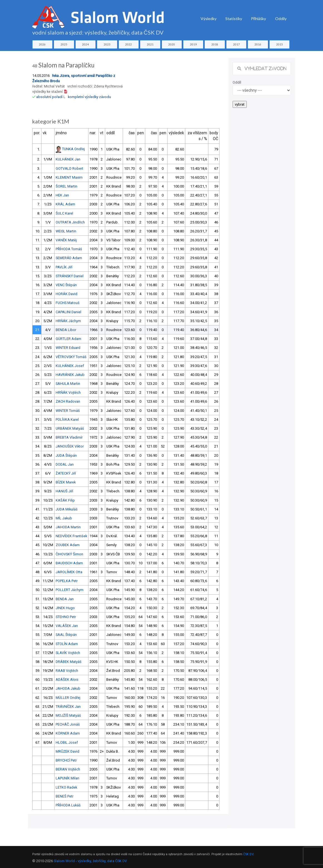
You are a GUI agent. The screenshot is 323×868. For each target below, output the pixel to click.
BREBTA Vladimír (69, 437)
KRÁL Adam (65, 204)
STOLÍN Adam (67, 644)
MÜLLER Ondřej (68, 698)
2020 (172, 44)
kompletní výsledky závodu (89, 97)
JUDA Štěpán (66, 455)
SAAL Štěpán (66, 635)
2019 (193, 44)
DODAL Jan (65, 464)
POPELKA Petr (67, 581)
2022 (129, 44)
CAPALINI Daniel (68, 312)
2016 (258, 44)
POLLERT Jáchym (70, 590)
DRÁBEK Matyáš (69, 662)
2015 (280, 44)
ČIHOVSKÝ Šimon (69, 554)
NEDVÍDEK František (71, 536)
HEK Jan (62, 195)
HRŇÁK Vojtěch (68, 392)
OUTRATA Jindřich (70, 222)
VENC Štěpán (66, 285)
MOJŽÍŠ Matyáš (68, 715)
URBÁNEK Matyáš (70, 428)
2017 (236, 44)
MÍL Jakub (64, 518)
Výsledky (209, 19)
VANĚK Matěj (66, 240)
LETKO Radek (66, 787)
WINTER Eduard (68, 348)
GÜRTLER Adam (68, 339)
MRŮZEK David (67, 751)
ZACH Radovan (68, 401)
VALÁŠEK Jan (67, 626)
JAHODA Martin (68, 527)
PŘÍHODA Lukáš (68, 805)
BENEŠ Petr (65, 796)
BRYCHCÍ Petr (66, 760)
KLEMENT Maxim (69, 177)
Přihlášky (259, 19)
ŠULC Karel (64, 213)
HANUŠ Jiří (64, 491)
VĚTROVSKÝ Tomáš (71, 357)
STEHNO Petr (66, 617)
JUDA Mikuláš (67, 509)
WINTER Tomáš (68, 411)
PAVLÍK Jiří (64, 267)
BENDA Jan (65, 599)
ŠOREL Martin (66, 186)
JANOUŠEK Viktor (70, 446)
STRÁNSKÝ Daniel (70, 276)
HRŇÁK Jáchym (68, 321)
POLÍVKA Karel (67, 420)
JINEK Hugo (65, 608)
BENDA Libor (66, 330)
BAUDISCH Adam (69, 563)
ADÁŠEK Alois (67, 679)
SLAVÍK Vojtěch (68, 653)
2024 (85, 44)
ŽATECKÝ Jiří (66, 473)
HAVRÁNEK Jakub (70, 375)
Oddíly (281, 19)
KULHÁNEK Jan (68, 159)
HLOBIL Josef (67, 742)
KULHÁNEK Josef (70, 366)
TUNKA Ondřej (73, 149)
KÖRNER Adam (68, 733)
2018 (215, 44)
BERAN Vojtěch (68, 769)
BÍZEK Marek (66, 482)
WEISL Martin (66, 231)
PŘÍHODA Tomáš (69, 249)
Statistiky (234, 19)
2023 (107, 44)
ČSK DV (248, 854)
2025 (64, 44)
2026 (42, 44)
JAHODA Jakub (68, 688)
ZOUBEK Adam (68, 545)
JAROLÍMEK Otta (69, 572)
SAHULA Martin (68, 384)
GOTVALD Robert (69, 168)
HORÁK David (66, 294)
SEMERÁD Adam (69, 258)
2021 (150, 44)
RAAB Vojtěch (67, 671)
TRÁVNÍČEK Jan (68, 707)
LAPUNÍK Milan (67, 778)
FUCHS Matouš (68, 303)
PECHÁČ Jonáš (68, 724)
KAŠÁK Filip (65, 500)
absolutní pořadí (49, 97)
